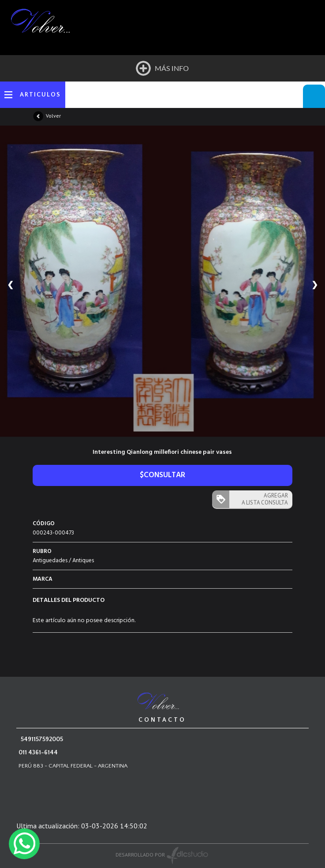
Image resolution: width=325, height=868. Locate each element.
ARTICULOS (40, 95)
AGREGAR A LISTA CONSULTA (265, 499)
